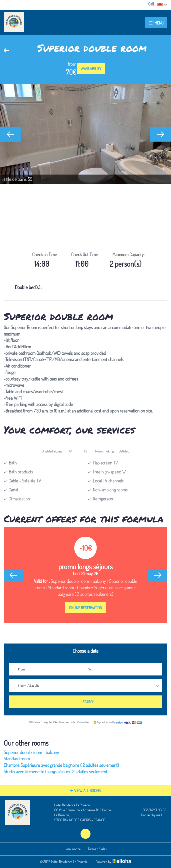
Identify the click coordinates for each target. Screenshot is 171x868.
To (89, 669)
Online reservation (85, 608)
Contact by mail (149, 815)
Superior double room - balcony (31, 752)
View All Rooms (85, 791)
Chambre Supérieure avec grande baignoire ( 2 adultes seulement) (61, 765)
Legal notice (73, 849)
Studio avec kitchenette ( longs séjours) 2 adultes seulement (55, 772)
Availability (91, 69)
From (21, 669)
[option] (85, 134)
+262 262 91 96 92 (151, 810)
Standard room (17, 759)
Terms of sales (97, 849)
